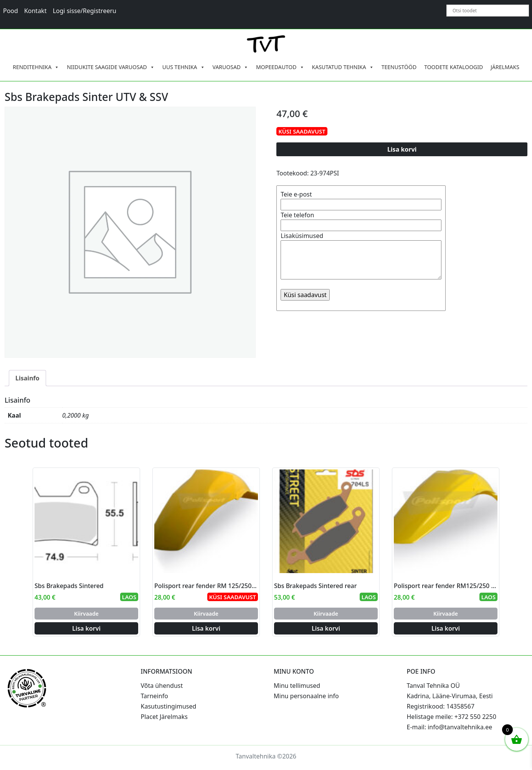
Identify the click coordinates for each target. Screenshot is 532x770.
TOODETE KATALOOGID (454, 67)
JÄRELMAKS (505, 67)
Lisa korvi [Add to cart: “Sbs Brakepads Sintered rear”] (326, 628)
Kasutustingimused (169, 706)
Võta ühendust (162, 686)
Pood (11, 11)
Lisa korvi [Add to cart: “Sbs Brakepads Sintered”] (86, 628)
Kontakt (36, 11)
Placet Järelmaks (164, 717)
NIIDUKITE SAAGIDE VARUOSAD (111, 67)
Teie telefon (361, 220)
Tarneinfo (154, 696)
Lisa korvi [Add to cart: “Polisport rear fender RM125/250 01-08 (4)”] (446, 628)
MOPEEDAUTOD (280, 67)
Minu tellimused (297, 686)
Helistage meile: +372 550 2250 (452, 717)
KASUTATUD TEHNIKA (343, 67)
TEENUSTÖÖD (399, 67)
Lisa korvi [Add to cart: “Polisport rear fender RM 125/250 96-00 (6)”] (206, 628)
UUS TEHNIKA (184, 67)
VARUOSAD (231, 67)
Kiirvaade (86, 614)
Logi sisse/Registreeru (84, 11)
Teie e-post (361, 199)
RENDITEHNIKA (36, 67)
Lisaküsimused (361, 256)
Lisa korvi (402, 149)
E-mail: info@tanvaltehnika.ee (450, 727)
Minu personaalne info (306, 696)
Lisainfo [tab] (27, 378)
